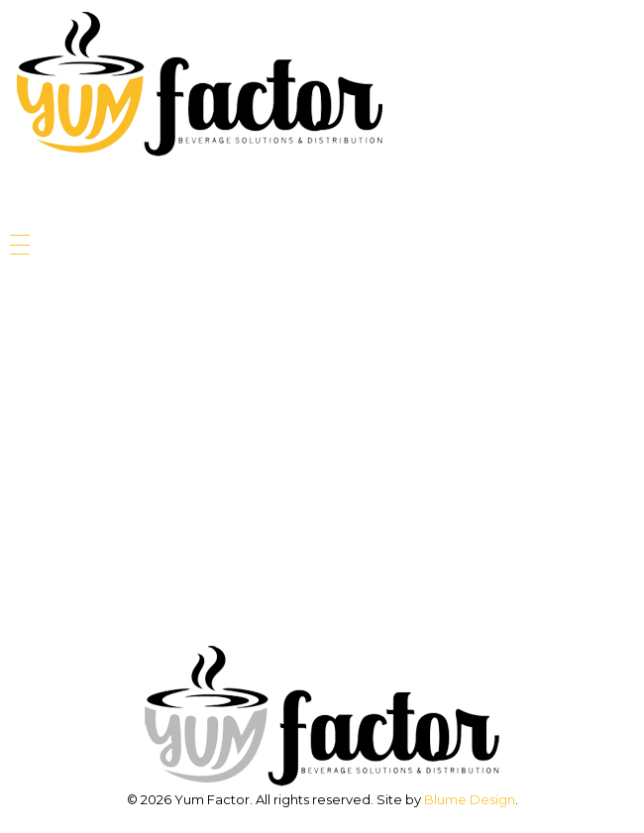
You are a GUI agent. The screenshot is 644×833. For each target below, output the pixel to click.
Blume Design (470, 799)
